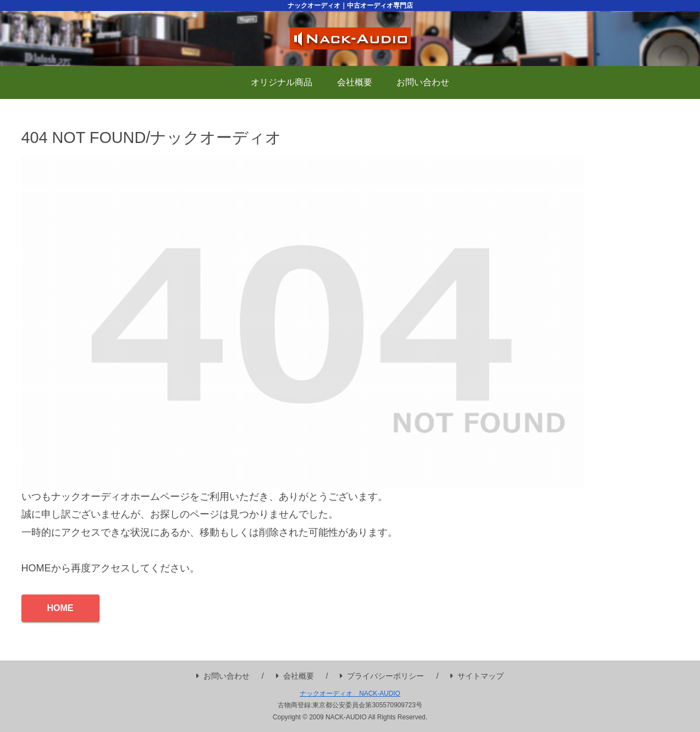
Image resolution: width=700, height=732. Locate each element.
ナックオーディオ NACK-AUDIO (350, 694)
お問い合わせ (223, 676)
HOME (60, 608)
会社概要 (295, 676)
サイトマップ (477, 676)
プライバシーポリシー (382, 676)
